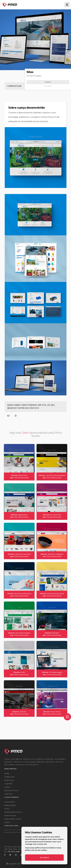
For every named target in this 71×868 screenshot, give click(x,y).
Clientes (9, 782)
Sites (7, 807)
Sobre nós (10, 775)
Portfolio (9, 778)
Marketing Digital (13, 810)
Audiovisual (10, 814)
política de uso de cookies (36, 850)
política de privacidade (45, 848)
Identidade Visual (13, 817)
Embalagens (10, 803)
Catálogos (10, 800)
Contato (8, 792)
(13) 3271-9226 (14, 850)
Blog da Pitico (11, 789)
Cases (7, 785)
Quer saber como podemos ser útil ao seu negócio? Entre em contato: (30, 406)
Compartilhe (14, 86)
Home (7, 772)
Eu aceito (44, 857)
